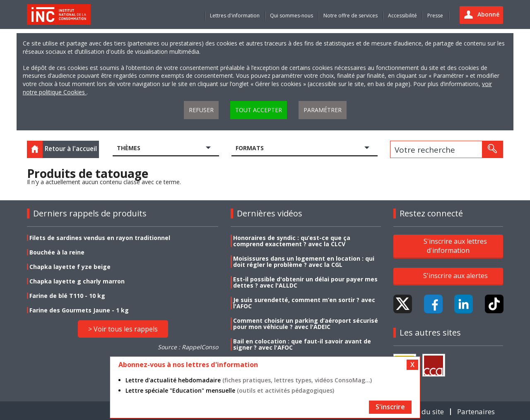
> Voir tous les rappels (123, 329)
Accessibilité (402, 16)
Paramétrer (323, 110)
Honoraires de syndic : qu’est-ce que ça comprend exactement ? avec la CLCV (292, 241)
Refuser (201, 110)
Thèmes (129, 148)
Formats (250, 148)
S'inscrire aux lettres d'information (455, 246)
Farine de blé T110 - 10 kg (67, 296)
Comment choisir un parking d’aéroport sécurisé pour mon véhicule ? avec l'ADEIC (306, 324)
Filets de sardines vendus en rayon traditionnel (100, 238)
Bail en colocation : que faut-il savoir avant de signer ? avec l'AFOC (302, 344)
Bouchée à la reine (57, 252)
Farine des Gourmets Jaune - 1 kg (79, 310)
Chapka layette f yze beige (70, 267)
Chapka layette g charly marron (77, 281)
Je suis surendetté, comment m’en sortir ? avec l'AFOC (304, 303)
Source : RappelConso (188, 347)
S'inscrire (390, 407)
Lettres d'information (235, 16)
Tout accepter (259, 110)
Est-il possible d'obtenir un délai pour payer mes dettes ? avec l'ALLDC (305, 282)
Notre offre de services (351, 16)
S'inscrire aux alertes (455, 276)
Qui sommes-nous (291, 16)
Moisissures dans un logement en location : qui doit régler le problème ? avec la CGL (304, 262)
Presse (435, 16)
